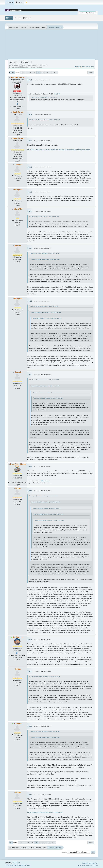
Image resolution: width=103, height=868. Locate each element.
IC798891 (18, 724)
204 (47, 72)
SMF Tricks (16, 863)
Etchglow (18, 189)
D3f (56, 94)
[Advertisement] (51, 45)
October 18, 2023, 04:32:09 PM (42, 115)
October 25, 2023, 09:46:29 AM (42, 640)
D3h (59, 94)
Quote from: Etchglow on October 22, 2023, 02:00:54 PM (44, 380)
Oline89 (18, 164)
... (27, 72)
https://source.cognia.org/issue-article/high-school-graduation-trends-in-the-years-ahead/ (59, 149)
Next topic (90, 67)
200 (30, 72)
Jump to (64, 852)
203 (42, 72)
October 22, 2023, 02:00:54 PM (42, 301)
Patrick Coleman (18, 77)
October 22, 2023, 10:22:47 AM (42, 211)
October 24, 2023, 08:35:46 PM (42, 491)
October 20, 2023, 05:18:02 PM (42, 141)
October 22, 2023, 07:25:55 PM (42, 467)
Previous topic (80, 67)
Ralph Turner (18, 112)
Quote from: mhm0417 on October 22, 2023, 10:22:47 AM (45, 253)
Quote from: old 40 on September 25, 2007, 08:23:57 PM (46, 97)
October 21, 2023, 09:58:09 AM (42, 192)
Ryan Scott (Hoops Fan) (18, 465)
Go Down (12, 73)
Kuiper (18, 488)
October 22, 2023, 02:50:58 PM (42, 375)
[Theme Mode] (27, 2)
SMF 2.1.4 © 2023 (11, 865)
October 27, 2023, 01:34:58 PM (42, 726)
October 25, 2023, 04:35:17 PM (42, 671)
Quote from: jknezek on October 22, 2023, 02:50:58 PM (44, 496)
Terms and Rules (87, 866)
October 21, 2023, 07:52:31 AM (42, 167)
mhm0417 (18, 209)
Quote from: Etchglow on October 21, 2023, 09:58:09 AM (44, 217)
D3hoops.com (45, 481)
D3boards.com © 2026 (90, 863)
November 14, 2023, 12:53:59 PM (43, 795)
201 (34, 72)
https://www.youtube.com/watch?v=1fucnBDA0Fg (45, 812)
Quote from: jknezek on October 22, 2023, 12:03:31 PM (44, 306)
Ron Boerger (18, 637)
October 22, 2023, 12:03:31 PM (42, 248)
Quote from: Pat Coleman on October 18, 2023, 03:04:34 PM (45, 120)
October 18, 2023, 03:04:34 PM (42, 80)
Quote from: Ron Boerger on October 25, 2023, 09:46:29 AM (45, 677)
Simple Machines (24, 865)
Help (79, 866)
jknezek (18, 246)
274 (54, 72)
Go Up (11, 843)
